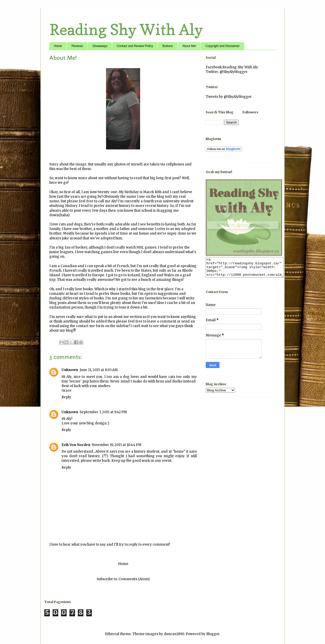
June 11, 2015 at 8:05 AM (99, 370)
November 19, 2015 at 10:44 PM (117, 445)
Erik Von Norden (76, 445)
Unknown (70, 370)
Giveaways (100, 46)
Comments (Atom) (134, 579)
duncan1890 (174, 634)
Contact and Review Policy (135, 46)
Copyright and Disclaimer (223, 46)
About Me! (189, 46)
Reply (66, 397)
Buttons (168, 46)
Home (58, 46)
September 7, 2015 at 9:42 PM (103, 412)
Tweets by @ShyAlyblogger (229, 97)
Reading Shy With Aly (126, 29)
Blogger (213, 634)
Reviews (77, 46)
